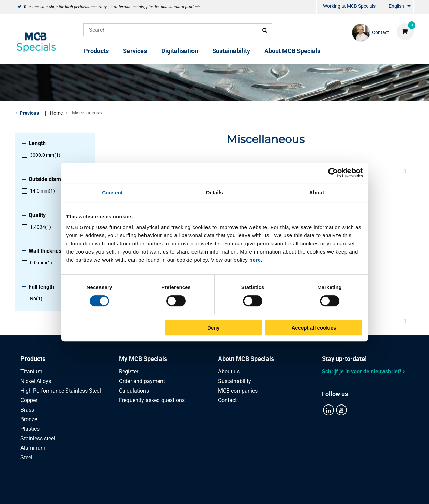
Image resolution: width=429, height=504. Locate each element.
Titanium (31, 372)
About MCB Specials (292, 51)
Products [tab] (33, 359)
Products (96, 51)
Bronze (29, 419)
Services (135, 51)
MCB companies (238, 391)
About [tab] (317, 192)
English (396, 6)
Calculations (134, 391)
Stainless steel (38, 438)
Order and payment (142, 381)
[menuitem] (315, 7)
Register (129, 372)
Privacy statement (146, 491)
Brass (27, 410)
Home (56, 113)
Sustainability (231, 51)
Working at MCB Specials (349, 6)
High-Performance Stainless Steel (61, 391)
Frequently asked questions (152, 400)
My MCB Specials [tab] (143, 359)
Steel (26, 457)
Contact (227, 400)
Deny (213, 328)
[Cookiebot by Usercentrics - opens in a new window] (333, 173)
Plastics (30, 429)
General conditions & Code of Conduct (223, 491)
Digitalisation (180, 51)
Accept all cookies (314, 328)
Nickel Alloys (36, 381)
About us (229, 372)
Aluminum (33, 448)
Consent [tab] (112, 192)
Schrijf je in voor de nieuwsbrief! (362, 372)
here (255, 260)
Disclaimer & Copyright (305, 491)
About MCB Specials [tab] (246, 359)
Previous (29, 113)
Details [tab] (215, 192)
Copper (29, 400)
